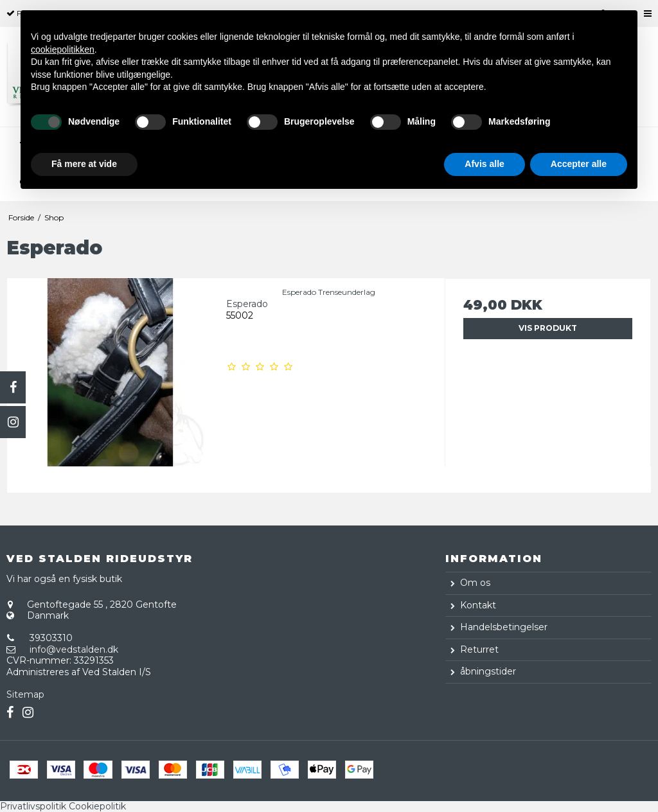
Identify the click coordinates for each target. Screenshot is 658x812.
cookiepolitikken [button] (63, 49)
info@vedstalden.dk (74, 649)
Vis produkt (548, 328)
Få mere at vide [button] (84, 164)
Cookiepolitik (97, 806)
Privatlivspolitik (33, 806)
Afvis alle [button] (484, 164)
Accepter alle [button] (579, 164)
